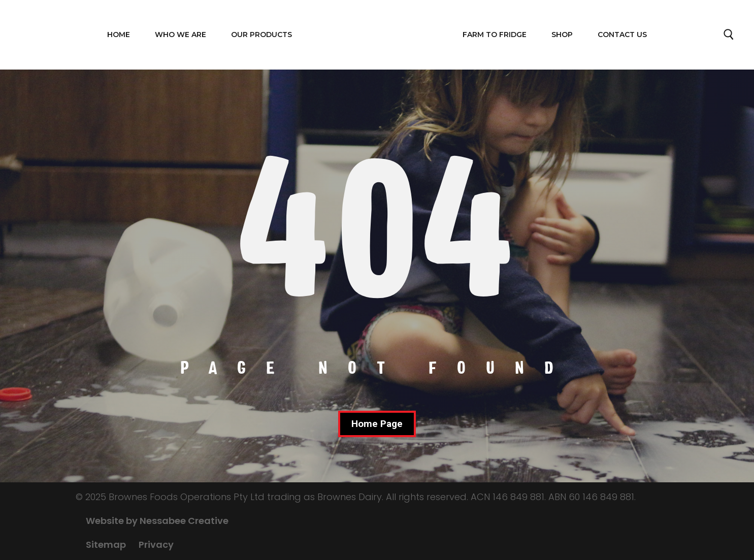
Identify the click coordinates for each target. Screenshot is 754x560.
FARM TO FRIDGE (495, 35)
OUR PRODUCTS (261, 35)
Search (729, 37)
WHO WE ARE (181, 35)
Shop (562, 35)
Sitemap (106, 545)
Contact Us (622, 35)
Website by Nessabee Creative (157, 521)
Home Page (377, 424)
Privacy (156, 545)
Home (119, 35)
